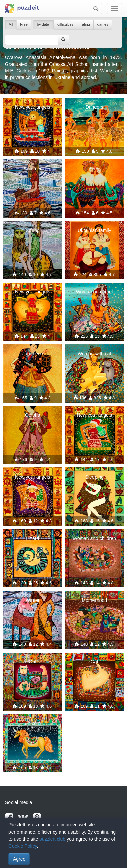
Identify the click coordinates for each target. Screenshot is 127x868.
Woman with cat (94, 354)
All (11, 24)
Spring (33, 230)
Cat (33, 662)
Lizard (33, 538)
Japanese (33, 354)
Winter (33, 600)
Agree (19, 859)
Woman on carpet (94, 292)
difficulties (65, 24)
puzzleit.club (52, 839)
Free (24, 24)
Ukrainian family (94, 230)
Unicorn (33, 723)
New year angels (33, 107)
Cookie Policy (23, 846)
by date (44, 24)
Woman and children (94, 538)
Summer (33, 169)
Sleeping (95, 477)
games (103, 24)
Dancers (94, 107)
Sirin (94, 169)
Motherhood (94, 600)
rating (85, 24)
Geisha (33, 415)
